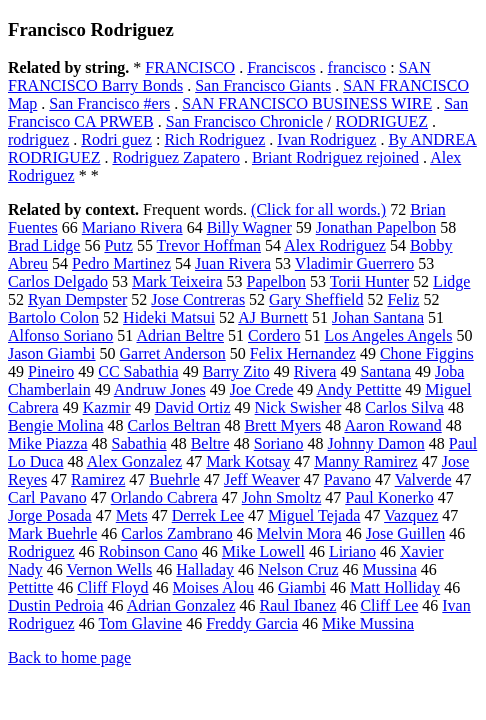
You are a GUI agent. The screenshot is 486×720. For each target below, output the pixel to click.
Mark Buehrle (52, 533)
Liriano (352, 551)
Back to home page (69, 657)
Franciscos (281, 67)
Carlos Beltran (174, 425)
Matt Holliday (395, 587)
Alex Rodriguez (335, 245)
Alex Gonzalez (135, 461)
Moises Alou (213, 587)
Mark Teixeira (177, 281)
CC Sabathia (138, 371)
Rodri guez (116, 139)
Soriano (279, 443)
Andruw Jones (160, 389)
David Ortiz (193, 407)
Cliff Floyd (112, 587)
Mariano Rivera (132, 227)
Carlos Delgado (58, 281)
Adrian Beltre (180, 335)
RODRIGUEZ (382, 121)
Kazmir (107, 407)
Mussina (390, 569)
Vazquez (411, 515)
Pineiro (51, 371)
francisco (357, 67)
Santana (385, 371)
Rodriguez (41, 551)
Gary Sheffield (316, 299)
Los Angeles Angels (388, 335)
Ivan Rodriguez (326, 139)
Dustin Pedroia (56, 605)
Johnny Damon (376, 443)
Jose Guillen (406, 533)
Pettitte (30, 587)
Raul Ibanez (298, 605)
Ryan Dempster (77, 299)
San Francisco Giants (263, 85)
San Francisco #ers (109, 103)
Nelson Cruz (298, 569)
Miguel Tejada (314, 515)
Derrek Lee (208, 515)
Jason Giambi (52, 353)
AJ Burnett (273, 317)
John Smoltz (282, 497)
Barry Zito (236, 371)
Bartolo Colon (53, 317)
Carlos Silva (404, 407)
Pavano (347, 479)
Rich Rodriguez (214, 139)
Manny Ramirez (366, 461)
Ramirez (98, 479)
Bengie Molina (56, 425)
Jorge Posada (50, 515)
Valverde (423, 479)
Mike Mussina (368, 623)
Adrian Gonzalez (181, 605)
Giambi (302, 587)
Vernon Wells (109, 569)
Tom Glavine (140, 623)
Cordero (274, 335)
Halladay (205, 569)
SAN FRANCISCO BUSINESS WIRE (307, 103)
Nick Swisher (298, 407)
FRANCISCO (190, 67)
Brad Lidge (44, 245)
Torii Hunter (369, 281)
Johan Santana (378, 317)
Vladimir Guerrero (355, 263)
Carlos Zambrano (177, 533)
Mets (132, 515)
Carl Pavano (47, 497)
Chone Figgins (427, 353)
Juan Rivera (233, 263)
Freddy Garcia (252, 623)
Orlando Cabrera (164, 497)
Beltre (210, 443)
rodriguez (38, 139)
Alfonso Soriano (60, 335)
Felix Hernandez (303, 353)
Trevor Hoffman (209, 245)
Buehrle (174, 479)
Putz (118, 245)
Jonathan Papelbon (376, 227)
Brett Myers (282, 425)
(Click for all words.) (318, 209)
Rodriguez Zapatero (176, 157)
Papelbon (277, 281)
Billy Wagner (249, 227)
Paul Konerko (389, 497)
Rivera (315, 371)
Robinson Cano (148, 551)
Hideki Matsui (169, 317)
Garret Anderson (173, 353)
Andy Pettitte (358, 389)
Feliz (403, 299)
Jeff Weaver (262, 479)
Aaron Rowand (392, 425)
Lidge (451, 281)
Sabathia (139, 443)
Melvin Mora (299, 533)
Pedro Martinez (121, 263)
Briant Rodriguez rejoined (335, 157)
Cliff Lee (389, 605)
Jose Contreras (198, 299)
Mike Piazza (48, 443)
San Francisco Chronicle (244, 121)
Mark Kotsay (248, 461)
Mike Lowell (263, 551)
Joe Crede (262, 389)
